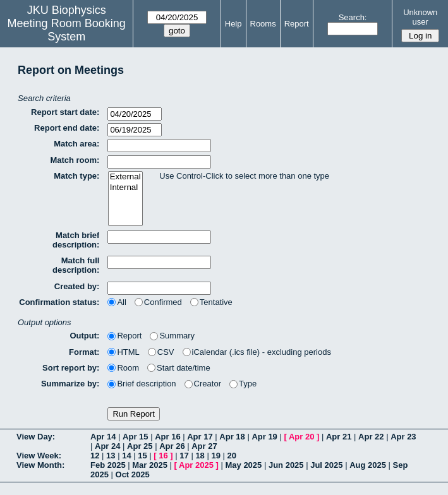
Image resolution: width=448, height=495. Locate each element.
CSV (161, 352)
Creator (203, 384)
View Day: (36, 437)
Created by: (77, 286)
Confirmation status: (59, 302)
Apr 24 (107, 446)
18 (200, 456)
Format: (84, 352)
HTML (123, 352)
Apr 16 (167, 437)
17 (184, 456)
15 (142, 456)
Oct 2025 (133, 474)
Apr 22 (371, 437)
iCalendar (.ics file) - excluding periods (257, 352)
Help (233, 24)
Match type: (76, 176)
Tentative (211, 302)
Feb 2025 (108, 465)
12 (95, 456)
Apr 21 (339, 437)
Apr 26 (172, 446)
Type (243, 384)
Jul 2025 (326, 465)
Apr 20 (301, 437)
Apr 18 (232, 437)
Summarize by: (70, 384)
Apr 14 (103, 437)
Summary (172, 336)
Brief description (142, 384)
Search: (353, 17)
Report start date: (65, 112)
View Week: (39, 456)
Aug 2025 (368, 465)
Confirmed (158, 302)
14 (126, 456)
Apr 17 (200, 437)
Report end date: (67, 128)
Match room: (75, 160)
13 (111, 456)
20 (232, 456)
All (117, 302)
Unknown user (420, 17)
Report (297, 24)
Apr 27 (204, 446)
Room (123, 368)
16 (163, 456)
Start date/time (179, 368)
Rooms (263, 24)
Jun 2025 (286, 465)
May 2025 (243, 465)
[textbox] (159, 146)
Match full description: (76, 265)
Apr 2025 (196, 465)
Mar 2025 (150, 465)
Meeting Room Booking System (67, 30)
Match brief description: (76, 240)
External (125, 177)
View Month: (40, 465)
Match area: (76, 144)
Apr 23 (403, 437)
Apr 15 (135, 437)
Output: (84, 336)
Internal (125, 188)
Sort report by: (71, 368)
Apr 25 (140, 446)
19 (215, 456)
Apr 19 (264, 437)
